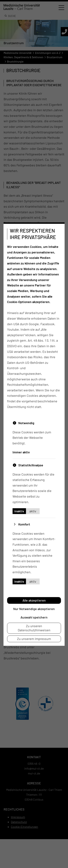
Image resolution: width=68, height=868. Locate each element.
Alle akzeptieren (34, 600)
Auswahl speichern (34, 617)
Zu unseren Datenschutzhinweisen (34, 628)
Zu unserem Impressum (34, 639)
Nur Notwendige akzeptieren (34, 609)
